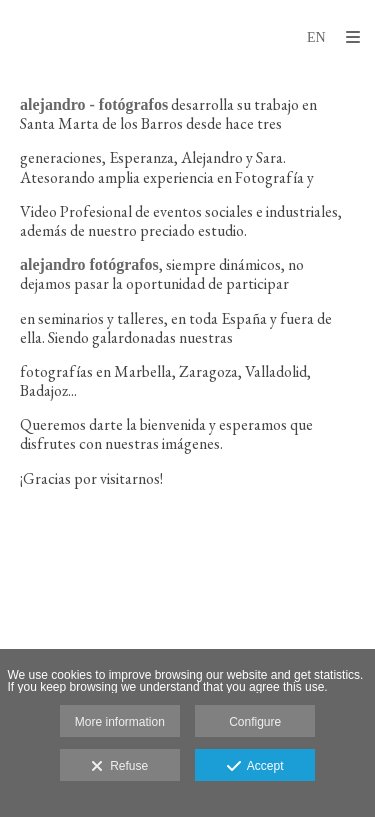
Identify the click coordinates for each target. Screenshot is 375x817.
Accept (255, 767)
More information (120, 722)
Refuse (119, 767)
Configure (255, 722)
